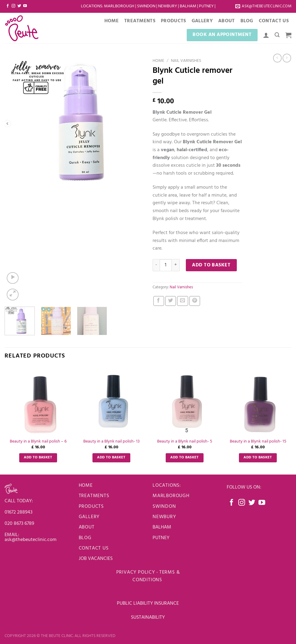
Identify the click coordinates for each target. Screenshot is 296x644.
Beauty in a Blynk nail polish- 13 (112, 442)
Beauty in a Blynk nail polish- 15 (258, 442)
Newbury (168, 6)
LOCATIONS (92, 6)
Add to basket (211, 265)
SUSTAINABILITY (148, 617)
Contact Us (274, 21)
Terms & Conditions (156, 576)
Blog (247, 21)
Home (112, 21)
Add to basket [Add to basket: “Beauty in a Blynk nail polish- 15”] (258, 457)
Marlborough (119, 6)
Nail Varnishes (186, 61)
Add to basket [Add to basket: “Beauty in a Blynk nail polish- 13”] (111, 457)
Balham (188, 6)
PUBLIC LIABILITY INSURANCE (148, 603)
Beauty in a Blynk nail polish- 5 (185, 442)
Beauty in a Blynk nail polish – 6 (38, 442)
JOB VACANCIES (96, 559)
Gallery (202, 21)
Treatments (140, 21)
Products (173, 21)
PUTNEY (161, 538)
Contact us (94, 548)
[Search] (277, 35)
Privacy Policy (136, 572)
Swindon (147, 6)
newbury (164, 517)
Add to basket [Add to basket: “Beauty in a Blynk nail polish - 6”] (38, 457)
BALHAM (162, 527)
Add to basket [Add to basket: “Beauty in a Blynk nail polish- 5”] (185, 457)
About (227, 21)
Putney (207, 6)
